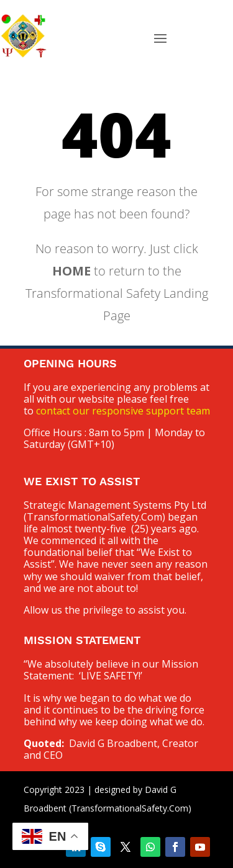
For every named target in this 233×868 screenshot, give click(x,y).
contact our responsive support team (123, 411)
